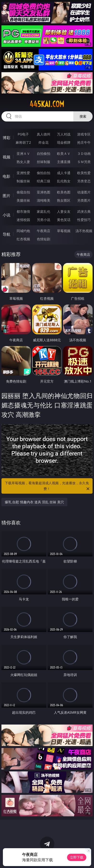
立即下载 (77, 857)
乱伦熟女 (64, 181)
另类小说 (44, 220)
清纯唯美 (44, 200)
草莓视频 (64, 231)
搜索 (83, 116)
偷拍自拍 (44, 173)
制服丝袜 (23, 181)
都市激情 (23, 211)
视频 (6, 157)
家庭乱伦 (44, 211)
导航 (6, 234)
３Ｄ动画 (84, 153)
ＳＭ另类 (84, 162)
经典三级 (44, 181)
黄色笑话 (64, 220)
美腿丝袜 (23, 200)
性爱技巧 (84, 220)
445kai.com (47, 104)
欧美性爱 (84, 173)
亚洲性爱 (23, 173)
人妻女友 (64, 211)
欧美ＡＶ (64, 153)
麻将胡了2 (23, 142)
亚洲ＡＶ (23, 153)
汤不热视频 (84, 231)
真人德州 (44, 134)
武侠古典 (84, 211)
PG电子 (23, 134)
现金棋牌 (64, 142)
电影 (6, 176)
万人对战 (64, 134)
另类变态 (84, 181)
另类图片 (84, 200)
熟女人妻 (23, 162)
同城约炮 (23, 231)
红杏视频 (23, 239)
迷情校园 (23, 220)
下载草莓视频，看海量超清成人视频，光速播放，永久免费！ (47, 486)
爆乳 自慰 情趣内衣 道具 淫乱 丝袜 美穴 (34, 502)
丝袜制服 (44, 162)
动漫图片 (84, 192)
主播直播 (64, 162)
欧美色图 (64, 192)
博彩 (6, 138)
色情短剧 (44, 239)
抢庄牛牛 (84, 142)
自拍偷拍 (44, 153)
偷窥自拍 (23, 192)
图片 (6, 196)
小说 (6, 215)
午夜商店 (44, 231)
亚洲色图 (44, 192)
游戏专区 (84, 134)
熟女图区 (64, 200)
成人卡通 (64, 173)
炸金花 (44, 142)
